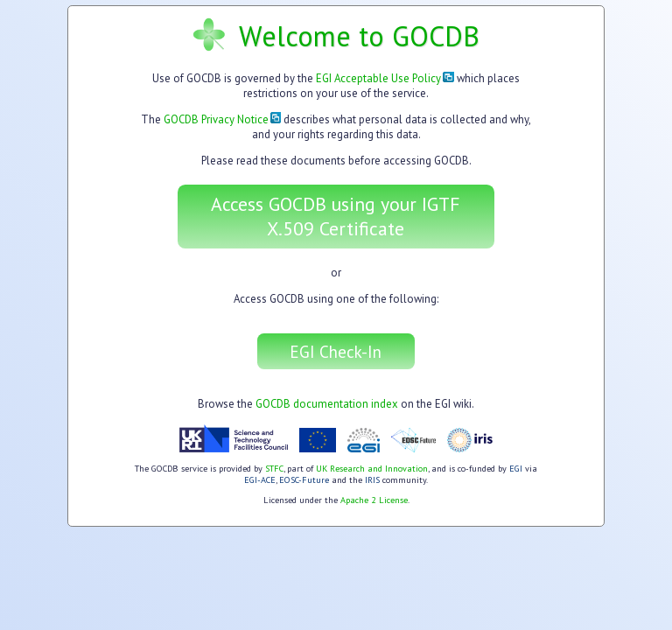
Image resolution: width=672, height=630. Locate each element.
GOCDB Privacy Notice (223, 119)
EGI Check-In (336, 351)
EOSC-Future (304, 480)
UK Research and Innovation (372, 469)
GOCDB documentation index (327, 404)
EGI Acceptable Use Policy (385, 78)
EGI (516, 469)
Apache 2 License (374, 500)
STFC (274, 469)
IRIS (372, 480)
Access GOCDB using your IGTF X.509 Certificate (336, 216)
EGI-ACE (260, 480)
